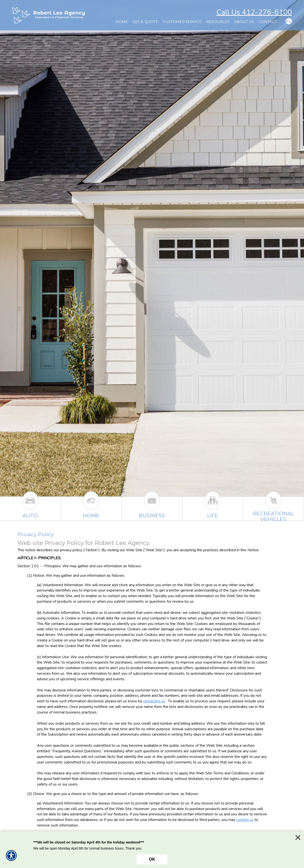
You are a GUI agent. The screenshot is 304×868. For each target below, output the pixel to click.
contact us (245, 820)
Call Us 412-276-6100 (254, 12)
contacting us (154, 701)
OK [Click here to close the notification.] (152, 859)
